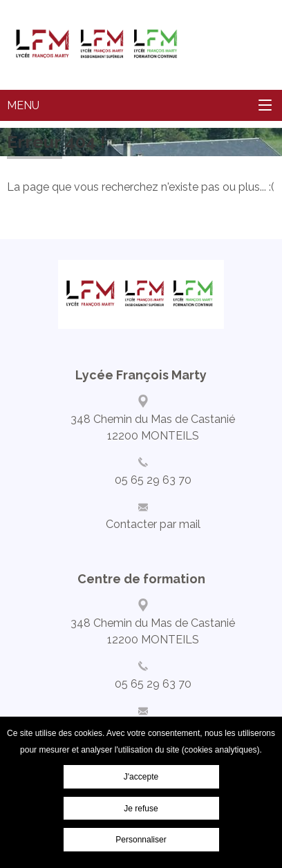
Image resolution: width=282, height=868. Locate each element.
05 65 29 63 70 (153, 480)
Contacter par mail (153, 524)
